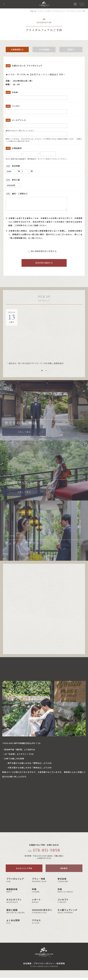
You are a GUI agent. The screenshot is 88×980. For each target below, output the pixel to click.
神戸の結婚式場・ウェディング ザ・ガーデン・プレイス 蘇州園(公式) (44, 4)
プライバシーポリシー (44, 966)
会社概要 (27, 966)
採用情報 (61, 966)
